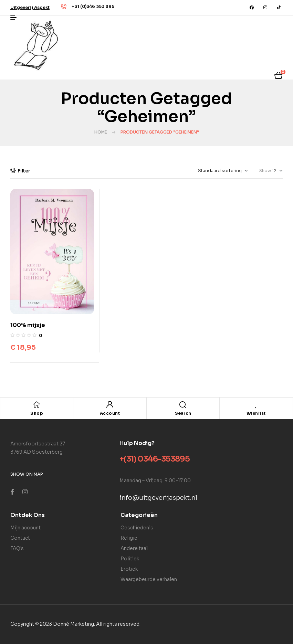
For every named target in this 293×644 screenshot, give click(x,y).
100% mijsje (28, 325)
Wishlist (256, 413)
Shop (37, 413)
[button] (30, 7)
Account (110, 413)
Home (101, 132)
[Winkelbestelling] (205, 171)
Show (265, 171)
